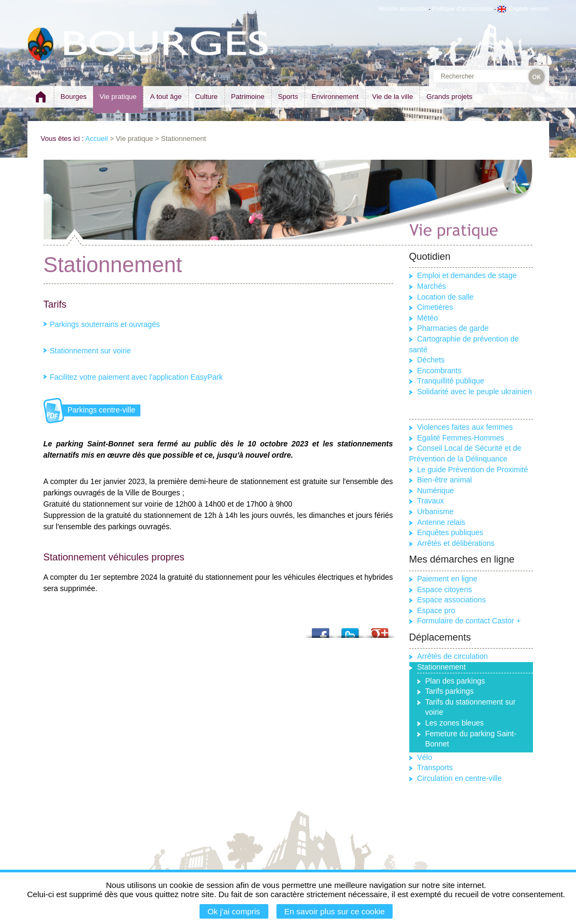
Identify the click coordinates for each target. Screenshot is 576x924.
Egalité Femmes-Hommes (461, 438)
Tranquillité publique (451, 381)
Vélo (425, 757)
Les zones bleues (455, 723)
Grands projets (449, 97)
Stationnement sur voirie (91, 351)
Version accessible (403, 9)
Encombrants (439, 371)
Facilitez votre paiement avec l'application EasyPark (137, 377)
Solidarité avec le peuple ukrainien (475, 392)
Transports (435, 767)
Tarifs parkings (450, 691)
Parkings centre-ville (102, 410)
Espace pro (436, 610)
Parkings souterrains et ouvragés (105, 324)
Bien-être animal (445, 480)
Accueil (97, 138)
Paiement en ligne (447, 579)
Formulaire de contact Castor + (469, 621)
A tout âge (166, 97)
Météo (428, 318)
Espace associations (452, 600)
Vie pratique (118, 97)
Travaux (431, 501)
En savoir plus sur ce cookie (335, 911)
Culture (207, 97)
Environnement (335, 97)
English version (523, 9)
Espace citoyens (445, 589)
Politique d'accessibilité (462, 9)
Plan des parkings (455, 681)
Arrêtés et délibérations (456, 543)
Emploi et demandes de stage (467, 275)
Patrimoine (248, 97)
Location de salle (446, 297)
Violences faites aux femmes (465, 427)
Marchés (432, 286)
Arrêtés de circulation (453, 656)
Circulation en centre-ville (460, 778)
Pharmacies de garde (453, 328)
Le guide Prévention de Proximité (473, 470)
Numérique (436, 491)
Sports (288, 97)
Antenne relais (442, 522)
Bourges (74, 97)
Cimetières (435, 307)
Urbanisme (436, 511)
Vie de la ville (393, 97)
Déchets (431, 360)
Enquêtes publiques (450, 532)
